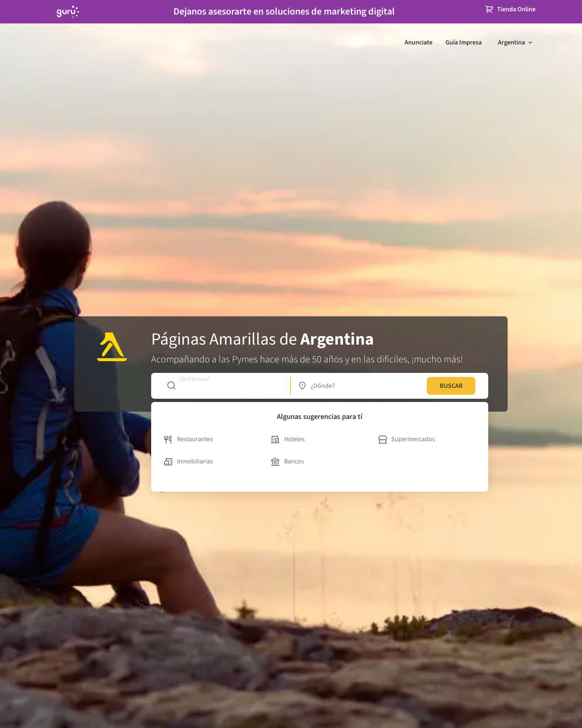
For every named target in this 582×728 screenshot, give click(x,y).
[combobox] (225, 386)
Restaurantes (189, 439)
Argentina (511, 42)
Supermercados (407, 439)
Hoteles (288, 439)
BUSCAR (451, 386)
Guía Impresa (464, 42)
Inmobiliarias (189, 461)
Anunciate (419, 42)
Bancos (288, 461)
